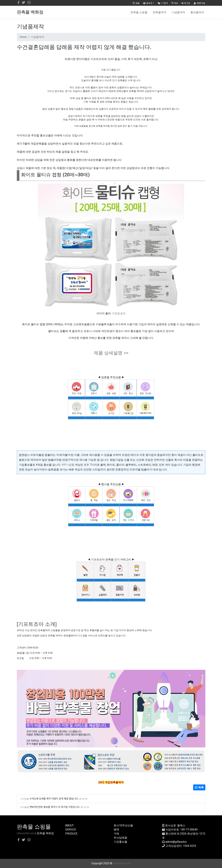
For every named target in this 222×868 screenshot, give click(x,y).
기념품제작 (178, 12)
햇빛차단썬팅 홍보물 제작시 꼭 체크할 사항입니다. (55, 807)
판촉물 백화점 (30, 12)
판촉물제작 (159, 12)
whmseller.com (26, 833)
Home (23, 37)
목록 (199, 787)
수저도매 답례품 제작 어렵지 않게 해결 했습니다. (54, 798)
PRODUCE (71, 834)
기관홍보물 (120, 842)
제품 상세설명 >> (111, 353)
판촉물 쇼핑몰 (139, 12)
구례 (116, 834)
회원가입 (199, 3)
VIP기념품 (68, 465)
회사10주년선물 (123, 825)
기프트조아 (119, 313)
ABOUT (69, 825)
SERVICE (71, 830)
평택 (116, 830)
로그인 (186, 3)
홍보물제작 (197, 12)
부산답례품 (120, 838)
